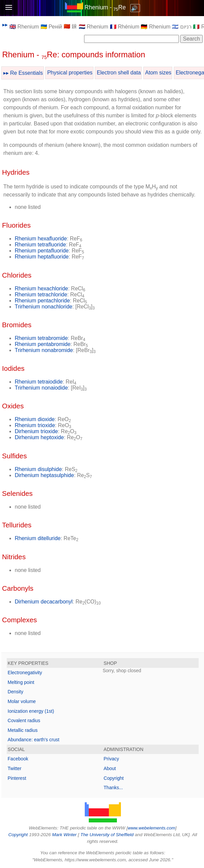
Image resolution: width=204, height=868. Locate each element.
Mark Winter (64, 835)
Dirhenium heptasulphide (44, 475)
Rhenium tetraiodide (39, 382)
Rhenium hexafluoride (41, 239)
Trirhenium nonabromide (44, 350)
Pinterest (17, 778)
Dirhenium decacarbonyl (44, 602)
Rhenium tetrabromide (41, 338)
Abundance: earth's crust (33, 740)
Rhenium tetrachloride (41, 295)
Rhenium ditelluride (38, 538)
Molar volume (22, 701)
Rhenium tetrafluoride (40, 245)
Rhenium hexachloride (41, 288)
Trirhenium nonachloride (44, 307)
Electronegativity (25, 673)
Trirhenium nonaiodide (41, 388)
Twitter (15, 768)
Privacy (111, 759)
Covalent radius (24, 720)
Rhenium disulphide (38, 469)
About (110, 768)
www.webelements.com (151, 828)
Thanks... (113, 788)
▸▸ (5, 25)
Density (16, 692)
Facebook (18, 759)
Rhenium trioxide (35, 425)
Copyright (114, 778)
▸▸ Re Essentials (23, 73)
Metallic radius (23, 730)
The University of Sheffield (108, 835)
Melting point (21, 682)
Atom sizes (158, 73)
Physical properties (70, 73)
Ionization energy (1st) (31, 711)
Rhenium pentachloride (42, 301)
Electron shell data (119, 73)
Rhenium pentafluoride (42, 251)
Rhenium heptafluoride (42, 257)
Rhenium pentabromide (43, 344)
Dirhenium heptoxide (39, 437)
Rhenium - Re (105, 7)
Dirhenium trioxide (36, 431)
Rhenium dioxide (35, 419)
